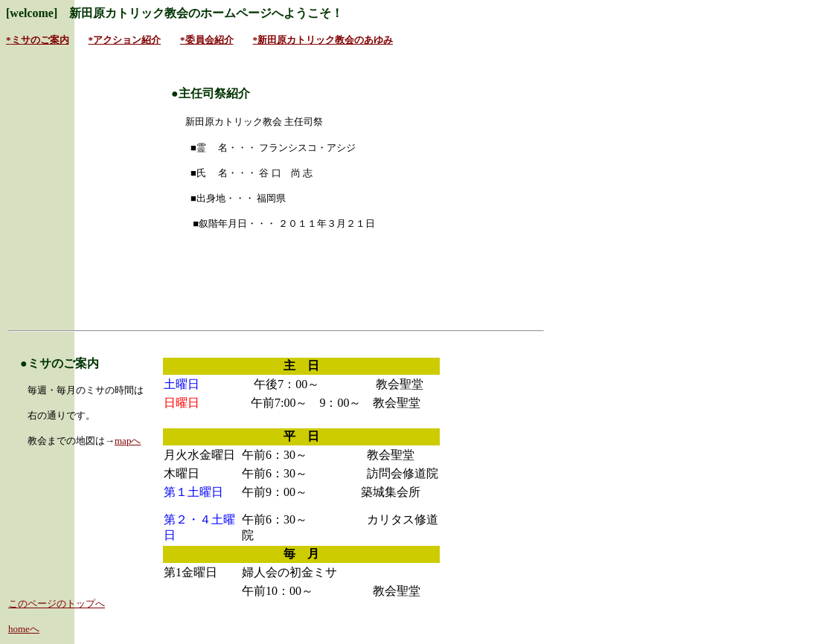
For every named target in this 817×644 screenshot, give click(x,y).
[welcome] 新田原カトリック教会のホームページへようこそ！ (174, 13)
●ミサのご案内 (60, 363)
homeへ (24, 629)
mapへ (128, 441)
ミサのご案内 (40, 40)
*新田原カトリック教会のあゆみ (323, 40)
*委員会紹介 (207, 40)
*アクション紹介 (125, 40)
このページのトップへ (57, 603)
